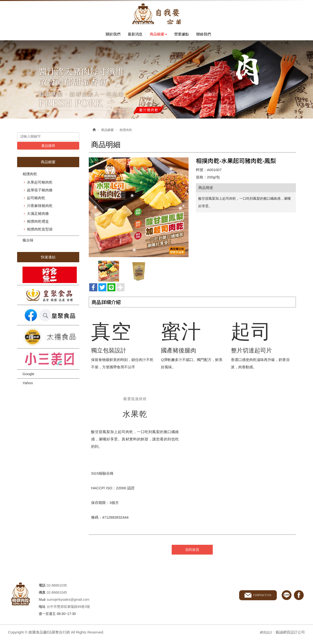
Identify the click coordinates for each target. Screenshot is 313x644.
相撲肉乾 (30, 179)
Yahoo (28, 388)
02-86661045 (57, 597)
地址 (42, 611)
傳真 (42, 597)
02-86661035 (57, 589)
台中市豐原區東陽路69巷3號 (68, 611)
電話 (42, 590)
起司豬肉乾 (36, 203)
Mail (42, 604)
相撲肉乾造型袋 (40, 235)
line (287, 600)
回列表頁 (192, 554)
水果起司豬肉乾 (40, 188)
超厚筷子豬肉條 (40, 195)
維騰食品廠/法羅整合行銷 (156, 16)
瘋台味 (28, 246)
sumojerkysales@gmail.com (68, 604)
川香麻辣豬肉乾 (40, 211)
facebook (299, 600)
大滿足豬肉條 (38, 219)
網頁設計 (265, 636)
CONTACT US (260, 599)
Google (28, 379)
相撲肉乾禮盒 (38, 227)
